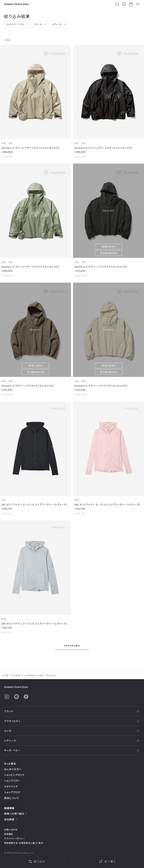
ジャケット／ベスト (15, 24)
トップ (6, 675)
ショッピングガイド (14, 775)
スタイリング (11, 786)
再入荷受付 (110, 248)
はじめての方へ (13, 769)
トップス (16, 675)
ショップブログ (12, 792)
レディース (57, 24)
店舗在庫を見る (110, 255)
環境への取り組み (16, 814)
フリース (38, 24)
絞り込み (37, 862)
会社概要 (11, 819)
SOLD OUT (108, 212)
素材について (12, 798)
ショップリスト (12, 781)
